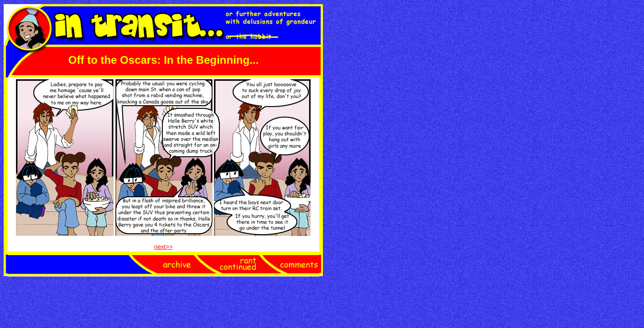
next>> (164, 247)
